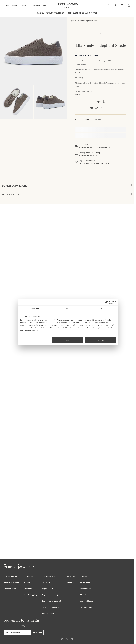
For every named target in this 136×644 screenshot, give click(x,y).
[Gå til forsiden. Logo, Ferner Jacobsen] (67, 6)
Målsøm (27, 582)
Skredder (28, 588)
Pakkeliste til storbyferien (51, 13)
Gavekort (71, 582)
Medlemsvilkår (10, 588)
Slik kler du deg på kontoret (83, 13)
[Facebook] (62, 639)
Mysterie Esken (87, 607)
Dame (6, 5)
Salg (45, 5)
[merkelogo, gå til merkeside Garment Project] (101, 34)
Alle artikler (85, 595)
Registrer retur (48, 588)
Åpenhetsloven (48, 613)
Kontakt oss (46, 582)
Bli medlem (37, 632)
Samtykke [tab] (35, 308)
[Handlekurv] (129, 5)
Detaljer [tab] (68, 308)
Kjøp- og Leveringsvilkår (52, 601)
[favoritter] (122, 5)
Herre (14, 5)
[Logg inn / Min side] (116, 5)
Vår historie (85, 582)
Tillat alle (100, 340)
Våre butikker (86, 588)
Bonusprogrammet (11, 582)
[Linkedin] (72, 639)
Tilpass (68, 340)
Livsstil (24, 5)
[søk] (109, 6)
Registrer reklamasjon (51, 595)
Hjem (72, 20)
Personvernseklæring (51, 607)
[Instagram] (67, 639)
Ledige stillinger (87, 601)
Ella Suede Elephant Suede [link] (87, 20)
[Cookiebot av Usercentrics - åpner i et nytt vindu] (106, 302)
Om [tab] (101, 308)
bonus (109, 108)
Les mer (78, 94)
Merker (37, 5)
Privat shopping (30, 595)
